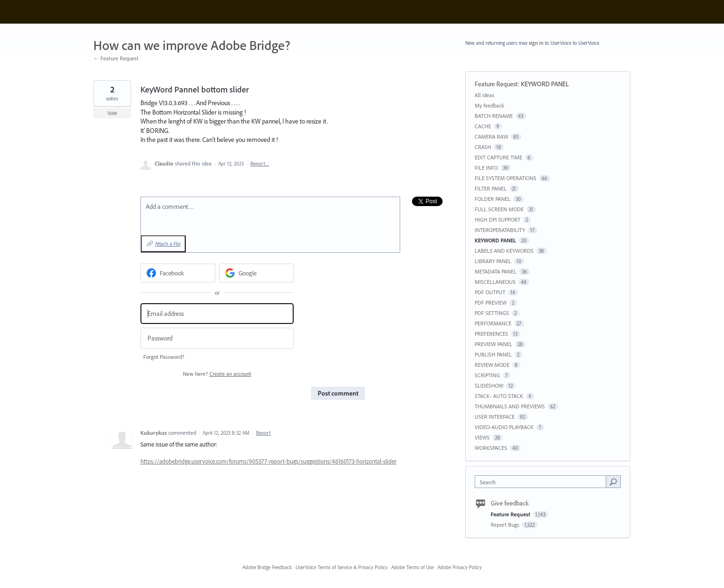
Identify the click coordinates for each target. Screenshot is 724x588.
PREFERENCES (491, 334)
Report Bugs (506, 525)
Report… (260, 164)
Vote (112, 113)
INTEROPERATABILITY (500, 230)
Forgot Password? (164, 357)
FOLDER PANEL (493, 199)
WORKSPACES (491, 448)
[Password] (217, 338)
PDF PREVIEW (491, 302)
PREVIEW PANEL (494, 344)
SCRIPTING (487, 375)
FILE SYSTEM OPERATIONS (506, 178)
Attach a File (168, 244)
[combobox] (543, 482)
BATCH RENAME (494, 116)
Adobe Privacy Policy (460, 567)
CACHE (483, 126)
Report (263, 433)
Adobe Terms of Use (412, 567)
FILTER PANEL (491, 188)
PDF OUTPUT (490, 292)
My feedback (490, 105)
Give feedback (510, 503)
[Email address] (217, 314)
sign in (536, 43)
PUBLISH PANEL (493, 354)
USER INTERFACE (495, 417)
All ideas (485, 95)
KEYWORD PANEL (545, 84)
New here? (217, 374)
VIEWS (482, 437)
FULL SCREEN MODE (499, 209)
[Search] (613, 481)
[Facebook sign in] (178, 273)
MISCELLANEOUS (495, 282)
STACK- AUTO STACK (499, 396)
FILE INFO (486, 168)
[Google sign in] (257, 273)
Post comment (338, 393)
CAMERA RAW (491, 137)
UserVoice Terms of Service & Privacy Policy (341, 567)
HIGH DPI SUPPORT (498, 219)
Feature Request (496, 84)
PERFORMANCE (493, 323)
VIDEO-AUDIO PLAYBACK (504, 427)
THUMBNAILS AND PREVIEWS (510, 406)
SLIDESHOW (489, 385)
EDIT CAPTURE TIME (498, 157)
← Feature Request (116, 58)
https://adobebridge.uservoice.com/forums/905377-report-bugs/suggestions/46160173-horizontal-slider (268, 461)
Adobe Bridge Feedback (267, 567)
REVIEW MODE (492, 365)
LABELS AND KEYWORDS (504, 251)
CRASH (483, 147)
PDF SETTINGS (492, 313)
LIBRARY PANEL (493, 261)
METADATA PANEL (496, 271)
